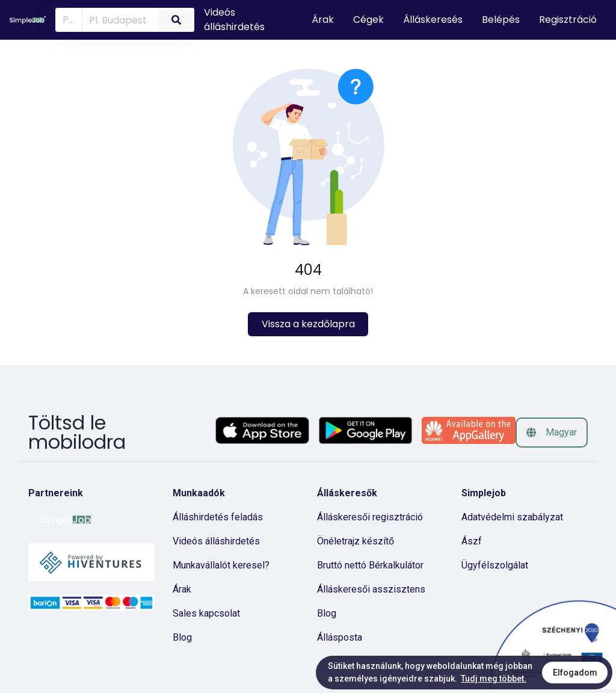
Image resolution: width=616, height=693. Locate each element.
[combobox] (118, 19)
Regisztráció (568, 20)
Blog (182, 637)
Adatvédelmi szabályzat (512, 517)
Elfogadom (575, 673)
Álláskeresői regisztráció (370, 517)
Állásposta (340, 637)
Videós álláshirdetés (234, 20)
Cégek (368, 20)
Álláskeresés (433, 20)
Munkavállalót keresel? (221, 565)
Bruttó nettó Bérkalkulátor (370, 565)
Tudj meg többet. (494, 679)
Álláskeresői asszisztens (371, 589)
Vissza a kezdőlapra (308, 324)
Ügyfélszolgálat (495, 565)
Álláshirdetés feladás (218, 517)
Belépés (501, 20)
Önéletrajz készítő (356, 541)
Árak (323, 20)
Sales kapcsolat (206, 613)
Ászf (472, 541)
